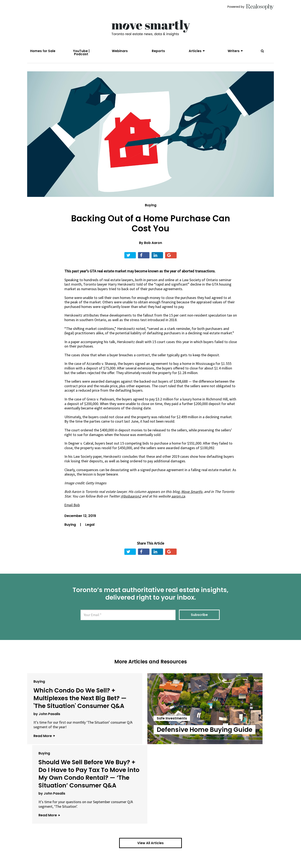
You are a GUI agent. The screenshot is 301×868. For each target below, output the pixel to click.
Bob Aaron (153, 245)
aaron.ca (178, 498)
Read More (44, 758)
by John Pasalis (47, 731)
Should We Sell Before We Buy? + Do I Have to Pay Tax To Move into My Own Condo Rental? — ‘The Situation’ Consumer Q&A (231, 716)
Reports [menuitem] (158, 51)
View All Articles (150, 801)
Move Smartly (192, 494)
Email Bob (72, 507)
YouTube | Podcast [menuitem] (81, 53)
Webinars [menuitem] (120, 51)
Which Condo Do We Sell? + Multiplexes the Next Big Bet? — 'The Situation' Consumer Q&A (66, 708)
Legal (90, 526)
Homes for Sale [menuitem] (43, 51)
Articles (195, 51)
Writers (234, 51)
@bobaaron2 (131, 498)
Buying (151, 207)
